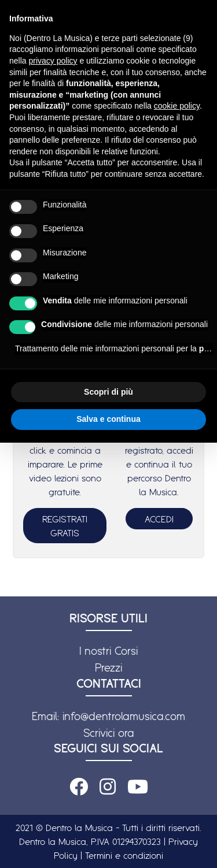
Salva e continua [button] (108, 419)
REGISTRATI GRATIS (65, 526)
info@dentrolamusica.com (124, 716)
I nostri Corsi (108, 651)
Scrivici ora (109, 733)
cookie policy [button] (177, 106)
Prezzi (108, 667)
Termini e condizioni (124, 855)
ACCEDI (159, 519)
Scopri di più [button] (108, 392)
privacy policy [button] (53, 61)
